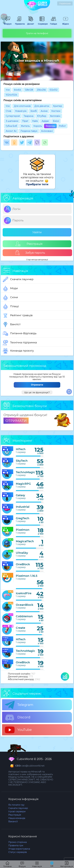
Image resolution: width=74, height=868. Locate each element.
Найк (35, 121)
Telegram (19, 705)
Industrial (23, 507)
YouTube (18, 730)
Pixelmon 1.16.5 (27, 576)
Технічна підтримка (20, 343)
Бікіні (56, 121)
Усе (8, 90)
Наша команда (17, 818)
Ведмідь (50, 126)
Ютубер (42, 116)
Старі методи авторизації (37, 260)
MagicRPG (23, 484)
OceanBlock (25, 605)
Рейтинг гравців (18, 315)
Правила (19, 22)
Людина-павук (29, 131)
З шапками (12, 121)
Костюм (56, 111)
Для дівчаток (42, 106)
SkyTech (22, 461)
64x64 (18, 90)
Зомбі (34, 111)
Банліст (12, 325)
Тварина (28, 116)
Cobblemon (24, 616)
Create (20, 628)
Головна (7, 864)
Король (38, 126)
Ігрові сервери (17, 811)
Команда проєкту (18, 351)
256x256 (41, 90)
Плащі (11, 306)
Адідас (45, 121)
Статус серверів (18, 852)
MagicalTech (25, 541)
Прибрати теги (37, 184)
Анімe (44, 111)
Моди (10, 288)
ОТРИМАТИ (16, 421)
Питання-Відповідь (20, 334)
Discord (18, 717)
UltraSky (22, 553)
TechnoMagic (25, 472)
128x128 (29, 90)
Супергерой (13, 116)
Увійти (37, 232)
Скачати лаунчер (18, 279)
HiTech (21, 449)
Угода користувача (19, 849)
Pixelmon (23, 530)
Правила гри (16, 845)
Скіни (10, 297)
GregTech (23, 518)
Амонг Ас (11, 131)
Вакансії (13, 821)
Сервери (42, 22)
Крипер (58, 106)
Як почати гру (16, 805)
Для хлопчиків (22, 106)
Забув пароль (30, 253)
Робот (62, 126)
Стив (8, 111)
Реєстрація (29, 244)
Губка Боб (11, 126)
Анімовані (47, 131)
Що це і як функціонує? (37, 392)
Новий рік (21, 111)
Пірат (25, 121)
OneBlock (23, 564)
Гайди (53, 22)
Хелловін (55, 116)
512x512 (54, 90)
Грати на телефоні (37, 33)
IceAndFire (24, 593)
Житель (25, 126)
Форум (8, 22)
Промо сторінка (17, 842)
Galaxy (20, 495)
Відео (66, 22)
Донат (31, 22)
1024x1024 (11, 95)
